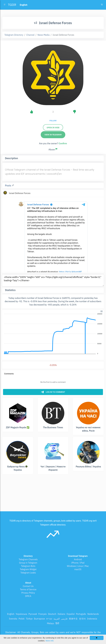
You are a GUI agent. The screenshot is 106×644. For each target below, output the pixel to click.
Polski (22, 619)
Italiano (61, 614)
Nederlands (93, 614)
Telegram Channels (28, 559)
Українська (21, 614)
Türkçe (29, 619)
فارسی (64, 619)
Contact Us (28, 586)
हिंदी (57, 623)
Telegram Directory (14, 35)
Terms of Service (28, 589)
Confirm (63, 143)
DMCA (28, 596)
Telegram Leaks (28, 573)
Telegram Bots (28, 566)
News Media (44, 35)
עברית (49, 619)
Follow (53, 121)
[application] (53, 334)
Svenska (13, 619)
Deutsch (52, 614)
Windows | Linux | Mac (78, 566)
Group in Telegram (28, 563)
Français (43, 614)
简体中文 (73, 619)
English (11, 614)
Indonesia (92, 619)
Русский (33, 614)
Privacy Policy (28, 593)
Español (71, 614)
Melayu (51, 623)
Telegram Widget (28, 569)
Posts (8, 186)
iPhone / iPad (78, 563)
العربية (57, 619)
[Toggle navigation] (102, 5)
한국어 (82, 619)
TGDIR (12, 5)
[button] (101, 311)
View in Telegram (53, 135)
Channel (30, 35)
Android (78, 559)
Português (81, 614)
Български (39, 619)
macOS (78, 569)
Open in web (53, 128)
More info (50, 641)
